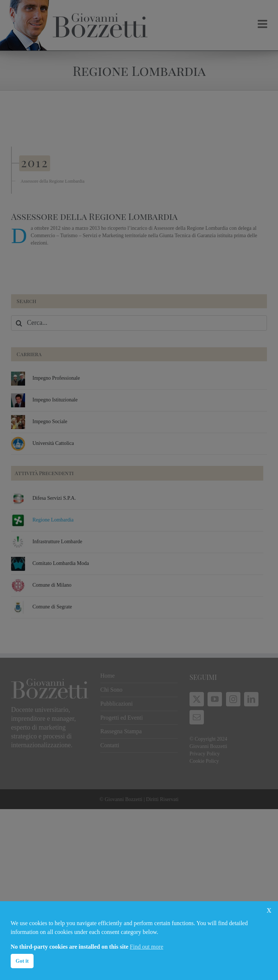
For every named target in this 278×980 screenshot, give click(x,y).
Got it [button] (22, 961)
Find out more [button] (147, 947)
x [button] (269, 909)
